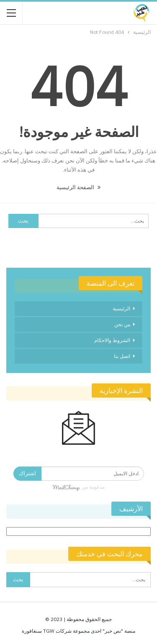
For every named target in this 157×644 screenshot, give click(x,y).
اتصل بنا (122, 356)
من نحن (122, 324)
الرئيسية (121, 308)
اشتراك (27, 473)
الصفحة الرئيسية (78, 187)
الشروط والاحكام (112, 340)
